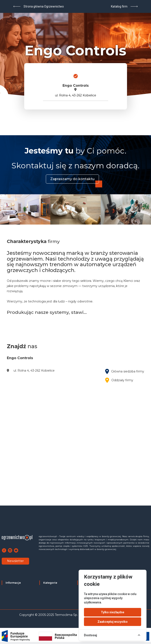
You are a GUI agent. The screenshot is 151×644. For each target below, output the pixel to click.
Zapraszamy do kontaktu (72, 179)
